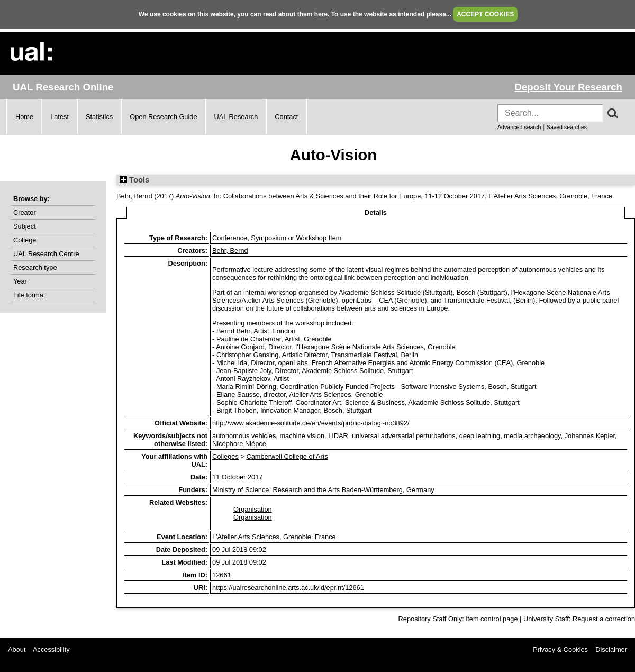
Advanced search (519, 127)
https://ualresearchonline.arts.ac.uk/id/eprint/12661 (288, 588)
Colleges (225, 456)
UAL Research (236, 117)
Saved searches (567, 127)
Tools (134, 180)
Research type (35, 267)
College (25, 240)
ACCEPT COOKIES (485, 14)
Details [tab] (376, 212)
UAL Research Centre (46, 254)
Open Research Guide (163, 117)
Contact (286, 117)
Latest (60, 117)
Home (24, 117)
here (321, 14)
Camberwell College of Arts (287, 456)
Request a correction (604, 619)
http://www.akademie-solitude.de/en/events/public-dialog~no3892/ (311, 423)
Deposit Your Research (568, 87)
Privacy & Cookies (560, 650)
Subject (25, 226)
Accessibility (51, 650)
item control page (492, 619)
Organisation (253, 509)
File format (29, 295)
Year (20, 281)
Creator (25, 212)
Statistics (99, 117)
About (17, 650)
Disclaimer (611, 650)
